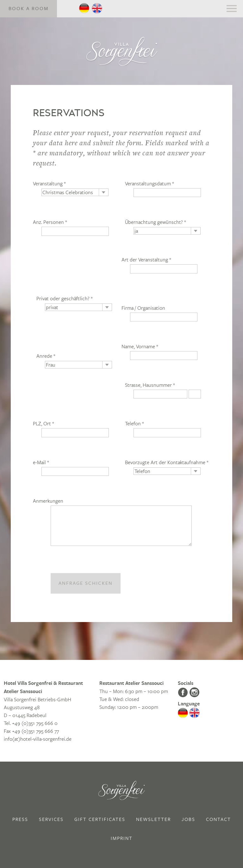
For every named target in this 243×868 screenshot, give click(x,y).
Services (51, 819)
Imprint (122, 838)
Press (20, 819)
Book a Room (28, 9)
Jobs (188, 819)
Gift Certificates (100, 819)
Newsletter (153, 819)
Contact (218, 819)
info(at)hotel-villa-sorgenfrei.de (38, 739)
